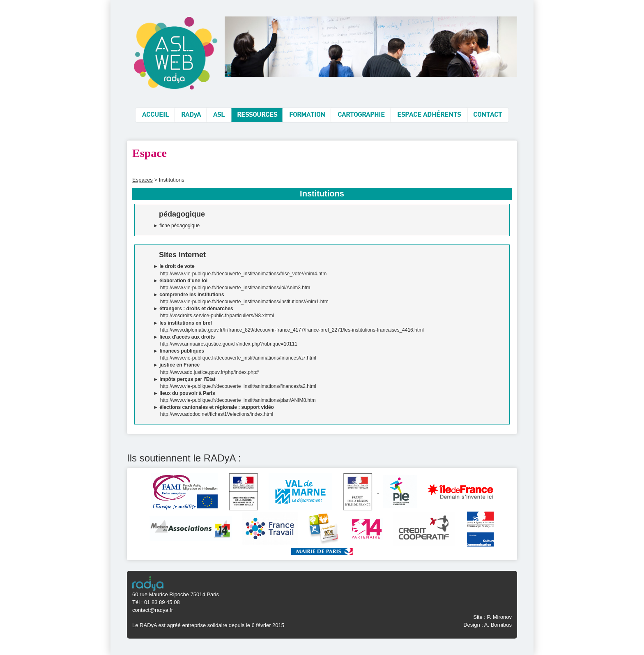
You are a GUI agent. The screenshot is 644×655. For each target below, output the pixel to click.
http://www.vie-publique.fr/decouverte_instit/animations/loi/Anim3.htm (235, 288)
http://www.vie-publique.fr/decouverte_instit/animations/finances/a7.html (238, 358)
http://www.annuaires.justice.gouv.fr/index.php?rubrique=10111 (229, 344)
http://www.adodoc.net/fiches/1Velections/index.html (217, 414)
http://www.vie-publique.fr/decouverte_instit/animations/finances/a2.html (238, 386)
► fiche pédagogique (176, 226)
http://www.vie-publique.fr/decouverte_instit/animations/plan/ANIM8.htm (238, 400)
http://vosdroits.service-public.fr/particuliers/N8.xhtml (217, 316)
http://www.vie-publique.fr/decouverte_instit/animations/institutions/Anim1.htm (244, 302)
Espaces (143, 180)
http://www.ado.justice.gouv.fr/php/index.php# (210, 372)
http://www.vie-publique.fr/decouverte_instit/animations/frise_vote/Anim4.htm (244, 274)
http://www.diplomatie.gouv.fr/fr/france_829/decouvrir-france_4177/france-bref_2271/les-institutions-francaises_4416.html (292, 330)
